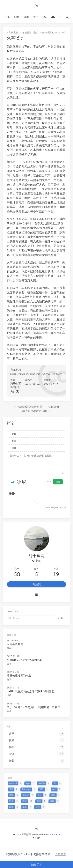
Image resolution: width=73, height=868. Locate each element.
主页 (7, 17)
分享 (10, 647)
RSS (45, 17)
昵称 (14, 434)
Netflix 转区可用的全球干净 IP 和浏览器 (31, 690)
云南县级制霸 (16, 644)
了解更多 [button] (61, 854)
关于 (36, 17)
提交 (58, 482)
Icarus (57, 834)
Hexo (48, 834)
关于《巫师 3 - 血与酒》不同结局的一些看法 (34, 705)
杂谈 (36, 32)
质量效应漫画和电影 (20, 674)
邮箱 (14, 441)
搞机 (10, 693)
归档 (17, 17)
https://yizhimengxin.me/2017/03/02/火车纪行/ (36, 374)
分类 (26, 17)
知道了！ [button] (37, 864)
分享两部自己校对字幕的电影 (25, 659)
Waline (58, 508)
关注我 (37, 584)
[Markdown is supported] (13, 482)
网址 (14, 448)
